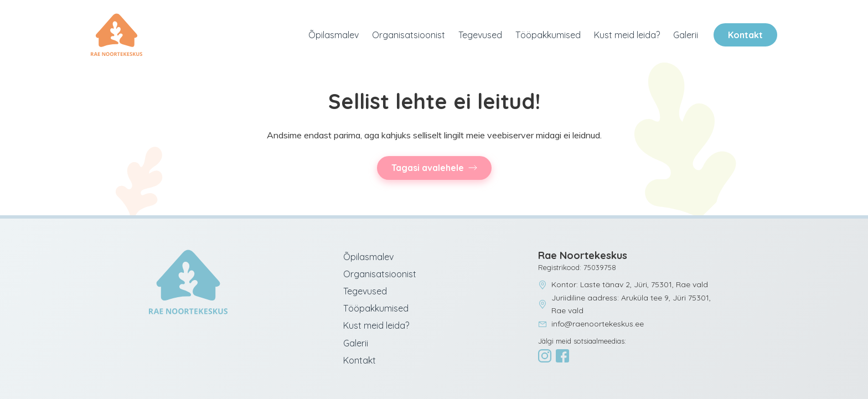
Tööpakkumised (548, 35)
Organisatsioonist (409, 35)
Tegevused (480, 35)
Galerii (686, 35)
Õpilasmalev (334, 35)
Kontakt (745, 35)
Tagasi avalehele (428, 168)
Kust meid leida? (627, 35)
